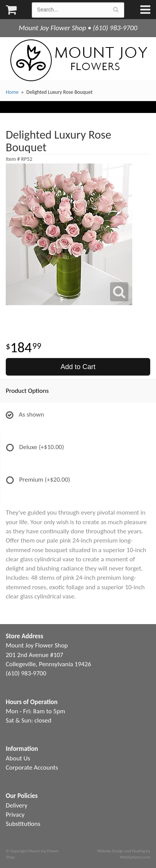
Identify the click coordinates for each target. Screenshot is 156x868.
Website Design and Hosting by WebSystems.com (124, 854)
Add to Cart (78, 367)
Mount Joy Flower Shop (78, 60)
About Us (18, 758)
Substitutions (23, 824)
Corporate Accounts (32, 767)
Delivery (16, 805)
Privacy (15, 815)
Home (12, 92)
